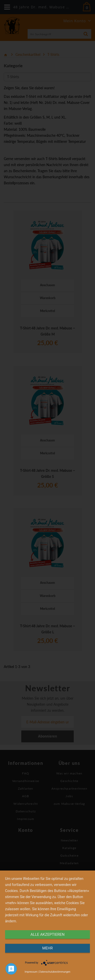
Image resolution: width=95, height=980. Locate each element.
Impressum (31, 972)
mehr (48, 948)
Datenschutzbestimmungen (55, 972)
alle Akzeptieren (47, 934)
